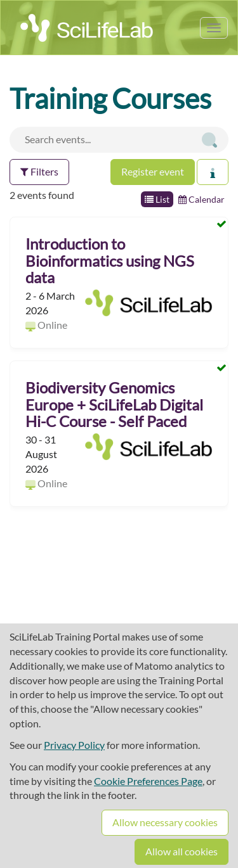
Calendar (202, 199)
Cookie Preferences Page (148, 781)
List (157, 199)
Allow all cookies (182, 851)
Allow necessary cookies (165, 822)
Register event (153, 171)
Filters (39, 171)
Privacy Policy (74, 745)
